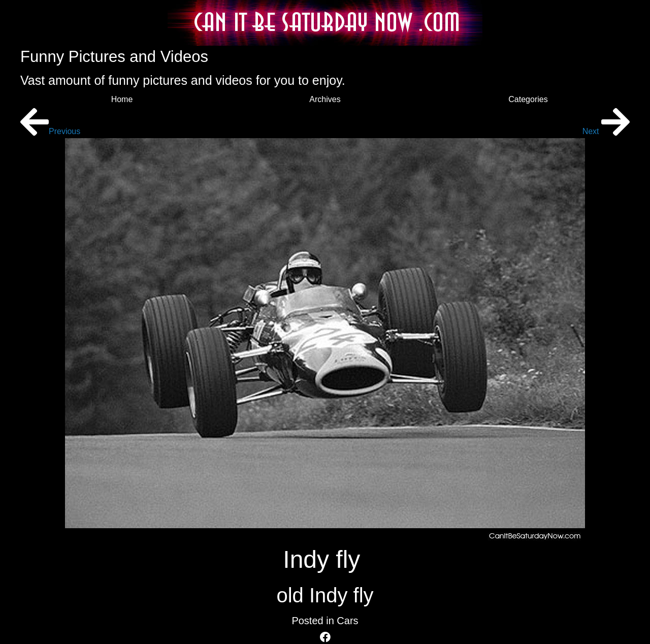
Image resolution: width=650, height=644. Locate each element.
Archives (325, 99)
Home (122, 99)
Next (606, 131)
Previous (50, 131)
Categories (528, 99)
